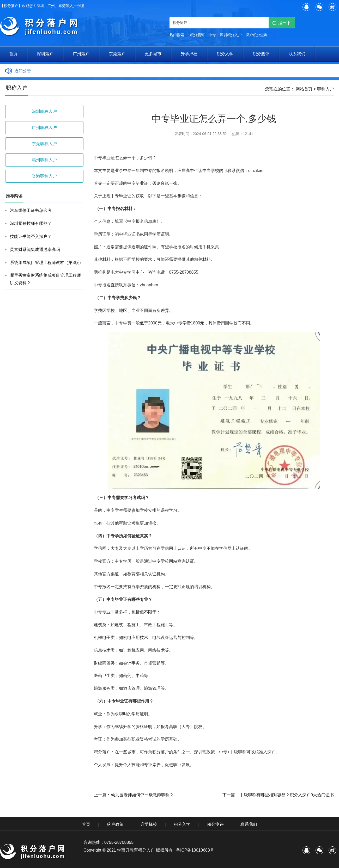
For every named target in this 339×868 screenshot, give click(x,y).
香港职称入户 (44, 176)
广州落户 (81, 54)
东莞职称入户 (44, 144)
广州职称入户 (44, 128)
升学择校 (189, 54)
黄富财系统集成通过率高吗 (35, 250)
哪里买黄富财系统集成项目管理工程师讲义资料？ (45, 279)
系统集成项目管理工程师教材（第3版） (47, 263)
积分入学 (225, 54)
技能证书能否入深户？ (31, 236)
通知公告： (25, 71)
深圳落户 (45, 54)
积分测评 (197, 35)
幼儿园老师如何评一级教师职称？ (142, 795)
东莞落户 (117, 54)
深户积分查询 (257, 35)
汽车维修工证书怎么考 (31, 210)
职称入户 (325, 89)
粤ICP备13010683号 (195, 850)
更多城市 (153, 54)
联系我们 (297, 54)
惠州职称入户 (44, 160)
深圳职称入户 (44, 111)
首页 (13, 54)
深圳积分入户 (231, 35)
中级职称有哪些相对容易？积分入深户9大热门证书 (287, 795)
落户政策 (115, 824)
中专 (212, 35)
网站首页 (304, 89)
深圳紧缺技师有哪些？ (31, 223)
